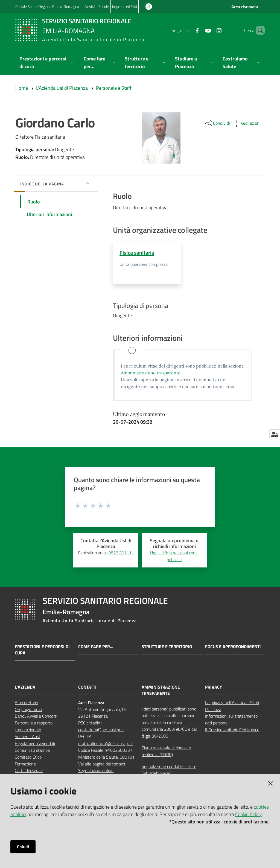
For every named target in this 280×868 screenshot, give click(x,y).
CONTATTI (87, 687)
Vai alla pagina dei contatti (102, 764)
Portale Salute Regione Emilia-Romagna (47, 6)
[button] (258, 30)
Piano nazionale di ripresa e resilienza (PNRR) (166, 751)
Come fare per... (96, 647)
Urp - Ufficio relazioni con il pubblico (174, 556)
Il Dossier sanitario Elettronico (232, 730)
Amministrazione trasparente (151, 373)
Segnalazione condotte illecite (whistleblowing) (169, 770)
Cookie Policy (248, 814)
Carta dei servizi (29, 771)
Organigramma (28, 709)
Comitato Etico (28, 757)
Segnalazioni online (96, 771)
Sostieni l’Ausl (27, 737)
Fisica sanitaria (137, 253)
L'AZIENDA (25, 687)
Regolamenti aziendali (35, 744)
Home (22, 88)
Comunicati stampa (32, 750)
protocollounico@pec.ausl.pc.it (106, 744)
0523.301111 (121, 553)
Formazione (25, 764)
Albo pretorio (26, 703)
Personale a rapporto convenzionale (34, 726)
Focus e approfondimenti (233, 647)
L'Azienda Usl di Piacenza (62, 88)
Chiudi (23, 847)
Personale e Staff (114, 88)
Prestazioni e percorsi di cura (42, 650)
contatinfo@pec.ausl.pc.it (101, 730)
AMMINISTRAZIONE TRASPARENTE (161, 691)
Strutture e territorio (167, 647)
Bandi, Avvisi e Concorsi (36, 716)
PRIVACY (214, 687)
